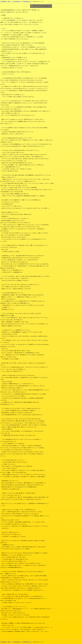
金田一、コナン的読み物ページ (15, 2)
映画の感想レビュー (28, 2)
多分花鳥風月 (4, 2)
